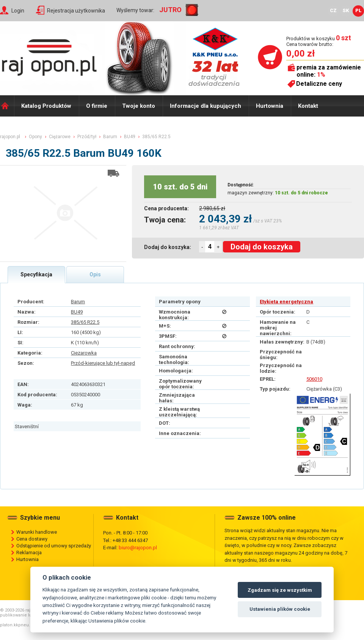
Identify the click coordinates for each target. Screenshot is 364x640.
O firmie (97, 106)
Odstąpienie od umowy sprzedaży (54, 546)
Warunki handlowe (37, 532)
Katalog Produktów (46, 106)
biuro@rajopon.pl (138, 548)
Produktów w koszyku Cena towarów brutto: (319, 41)
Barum (78, 302)
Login (18, 11)
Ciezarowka (84, 353)
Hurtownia (270, 106)
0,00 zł (300, 54)
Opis (95, 274)
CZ (333, 10)
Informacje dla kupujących (206, 106)
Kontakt (308, 106)
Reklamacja (29, 553)
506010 (314, 379)
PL (359, 10)
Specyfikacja (36, 274)
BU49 (77, 312)
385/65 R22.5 (85, 322)
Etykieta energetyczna (286, 302)
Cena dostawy (32, 539)
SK (346, 10)
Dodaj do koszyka (262, 247)
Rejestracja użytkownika (76, 11)
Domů (7, 106)
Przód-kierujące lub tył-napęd (103, 363)
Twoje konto (139, 106)
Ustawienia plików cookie (280, 609)
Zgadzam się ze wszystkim (280, 590)
